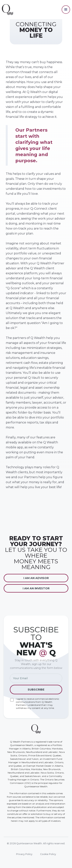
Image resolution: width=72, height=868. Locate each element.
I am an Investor (36, 588)
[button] (66, 10)
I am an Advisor (36, 578)
